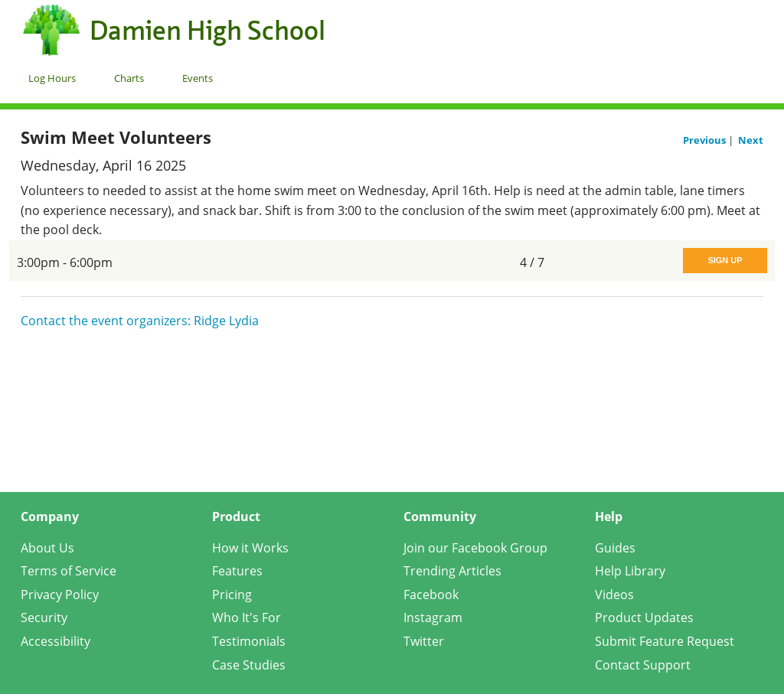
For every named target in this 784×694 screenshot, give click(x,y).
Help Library (630, 571)
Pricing (232, 595)
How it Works (250, 548)
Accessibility (56, 641)
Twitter (424, 641)
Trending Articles (452, 571)
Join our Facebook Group (475, 548)
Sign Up (725, 260)
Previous (706, 140)
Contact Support (643, 665)
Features (237, 571)
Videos (614, 595)
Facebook (431, 595)
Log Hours (52, 78)
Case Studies (249, 665)
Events (198, 78)
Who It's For (247, 617)
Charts (129, 78)
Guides (615, 548)
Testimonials (249, 641)
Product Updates (644, 617)
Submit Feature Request (665, 641)
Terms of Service (69, 571)
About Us (47, 548)
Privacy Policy (60, 595)
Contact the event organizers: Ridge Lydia (140, 321)
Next (751, 140)
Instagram (433, 617)
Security (44, 617)
